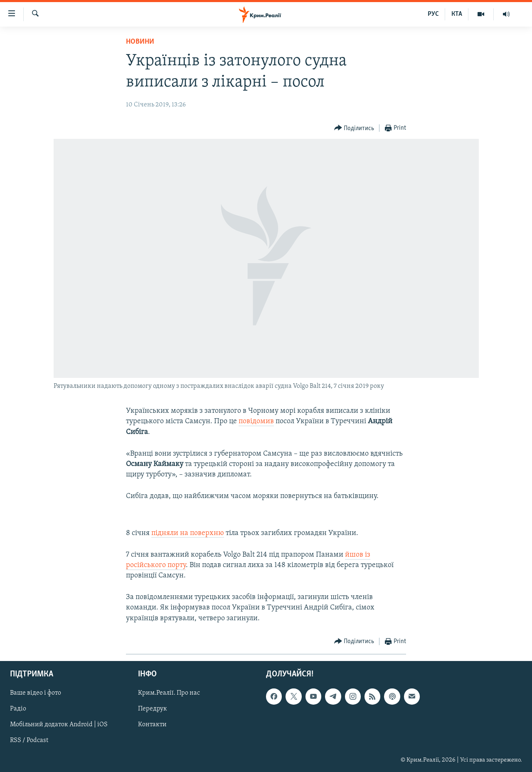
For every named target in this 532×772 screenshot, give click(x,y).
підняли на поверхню (188, 533)
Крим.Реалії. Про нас (169, 693)
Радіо (18, 709)
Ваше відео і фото (36, 693)
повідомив (256, 421)
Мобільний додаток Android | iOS (59, 725)
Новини (140, 42)
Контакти (152, 725)
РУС (433, 14)
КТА (457, 14)
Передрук (153, 709)
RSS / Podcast (29, 740)
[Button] (354, 128)
